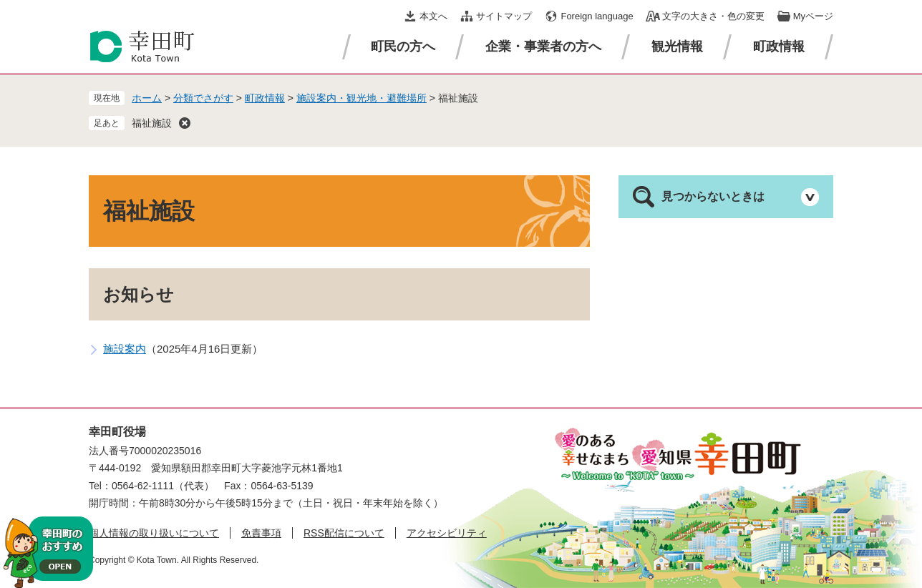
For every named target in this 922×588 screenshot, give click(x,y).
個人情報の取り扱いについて (154, 533)
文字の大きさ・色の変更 (713, 16)
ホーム (147, 98)
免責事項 (261, 533)
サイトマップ (504, 16)
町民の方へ (403, 46)
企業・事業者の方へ (543, 46)
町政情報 (779, 46)
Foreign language (597, 16)
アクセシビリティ (447, 533)
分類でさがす (203, 98)
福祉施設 (152, 123)
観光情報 (677, 46)
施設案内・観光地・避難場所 (361, 98)
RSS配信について (344, 533)
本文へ (433, 16)
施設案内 (125, 349)
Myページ (813, 16)
